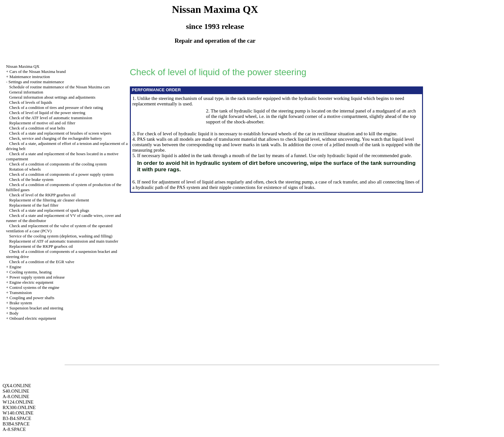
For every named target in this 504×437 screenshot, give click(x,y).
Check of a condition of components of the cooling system (58, 164)
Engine (15, 267)
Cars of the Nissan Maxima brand (37, 71)
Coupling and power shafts (32, 298)
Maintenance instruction (30, 77)
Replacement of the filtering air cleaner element (49, 200)
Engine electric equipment (31, 282)
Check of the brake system (32, 179)
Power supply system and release (37, 277)
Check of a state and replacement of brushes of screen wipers (60, 133)
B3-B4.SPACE (17, 418)
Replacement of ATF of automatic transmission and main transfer (64, 241)
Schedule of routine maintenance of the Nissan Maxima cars (60, 87)
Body (14, 313)
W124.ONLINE (18, 402)
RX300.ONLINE (19, 407)
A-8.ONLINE (16, 397)
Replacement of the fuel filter (34, 205)
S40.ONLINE (16, 391)
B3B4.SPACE (16, 424)
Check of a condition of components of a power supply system (62, 174)
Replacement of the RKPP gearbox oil (41, 246)
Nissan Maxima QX (23, 66)
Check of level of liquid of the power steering (47, 113)
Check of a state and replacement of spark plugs (49, 210)
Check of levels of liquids (31, 102)
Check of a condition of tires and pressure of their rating (56, 107)
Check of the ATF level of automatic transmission (51, 118)
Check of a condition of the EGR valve (42, 262)
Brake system (21, 303)
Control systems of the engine (34, 287)
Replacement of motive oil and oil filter (42, 123)
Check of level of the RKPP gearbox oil (42, 195)
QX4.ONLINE (17, 386)
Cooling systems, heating (30, 272)
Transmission (21, 293)
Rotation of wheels (25, 169)
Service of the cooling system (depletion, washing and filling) (61, 236)
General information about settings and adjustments (52, 97)
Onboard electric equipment (33, 318)
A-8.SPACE (14, 429)
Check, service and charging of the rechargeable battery (56, 138)
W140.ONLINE (18, 413)
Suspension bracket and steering (36, 308)
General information (26, 92)
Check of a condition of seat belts (37, 128)
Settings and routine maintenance (36, 82)
